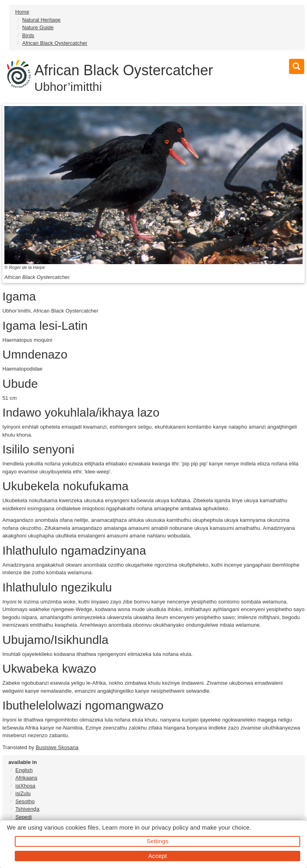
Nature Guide (38, 27)
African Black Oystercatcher (55, 43)
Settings (158, 841)
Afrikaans (26, 778)
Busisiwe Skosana (57, 747)
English (24, 770)
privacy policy (170, 827)
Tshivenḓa (27, 809)
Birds (28, 35)
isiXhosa (25, 786)
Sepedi (23, 817)
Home (22, 12)
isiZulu (23, 793)
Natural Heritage (41, 20)
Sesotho (25, 801)
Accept (157, 856)
